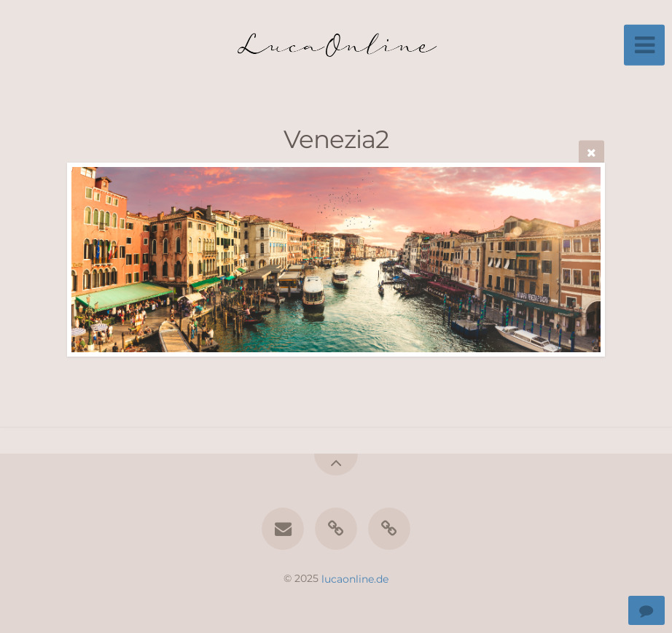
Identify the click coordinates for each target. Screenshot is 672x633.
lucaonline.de (355, 578)
